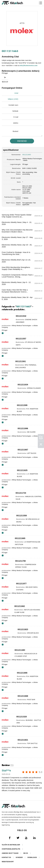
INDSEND (22, 141)
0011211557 (21, 339)
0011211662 (20, 606)
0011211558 (22, 516)
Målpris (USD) (13, 99)
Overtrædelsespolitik (11, 849)
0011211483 (20, 650)
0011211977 (21, 584)
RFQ (3, 333)
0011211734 (21, 493)
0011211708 (20, 561)
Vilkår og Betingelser (11, 845)
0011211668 (23, 696)
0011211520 (22, 717)
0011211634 (23, 385)
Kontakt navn (13, 105)
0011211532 (21, 316)
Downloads (32, 857)
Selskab (15, 111)
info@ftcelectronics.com (28, 65)
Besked (15, 131)
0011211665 (20, 538)
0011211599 (22, 405)
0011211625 (22, 470)
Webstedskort (8, 862)
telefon (16, 123)
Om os (26, 853)
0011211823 (23, 629)
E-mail (16, 117)
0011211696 (23, 428)
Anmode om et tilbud (10, 853)
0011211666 (22, 673)
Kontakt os (6, 857)
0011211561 (21, 361)
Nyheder (19, 857)
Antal (16, 93)
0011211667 (23, 450)
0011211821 (23, 740)
